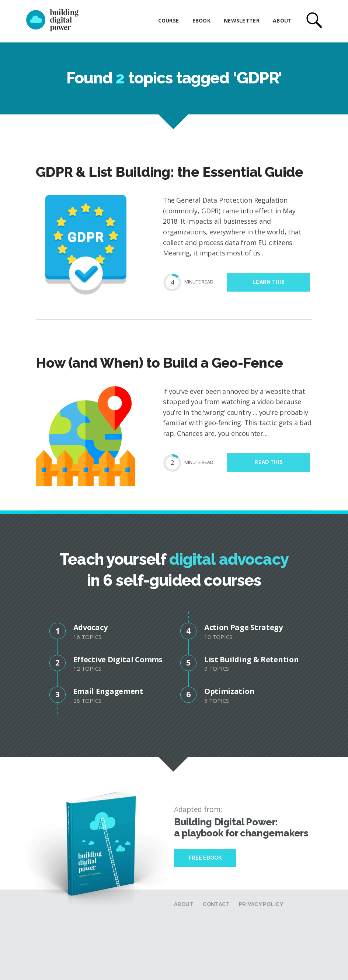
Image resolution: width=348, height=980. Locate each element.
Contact (216, 904)
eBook (201, 20)
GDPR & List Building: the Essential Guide (169, 172)
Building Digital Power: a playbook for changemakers (241, 828)
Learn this (269, 282)
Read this (269, 462)
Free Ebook (205, 858)
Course (169, 20)
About (282, 20)
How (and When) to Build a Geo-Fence (159, 363)
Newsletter (242, 20)
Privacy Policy (261, 904)
